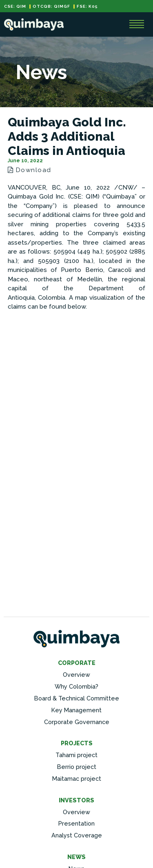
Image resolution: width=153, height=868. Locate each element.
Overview (76, 675)
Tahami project (76, 755)
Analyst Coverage (77, 835)
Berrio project (77, 767)
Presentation (76, 823)
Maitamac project (77, 779)
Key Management (76, 710)
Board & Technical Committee (77, 698)
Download (30, 170)
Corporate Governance (77, 722)
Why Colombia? (76, 686)
